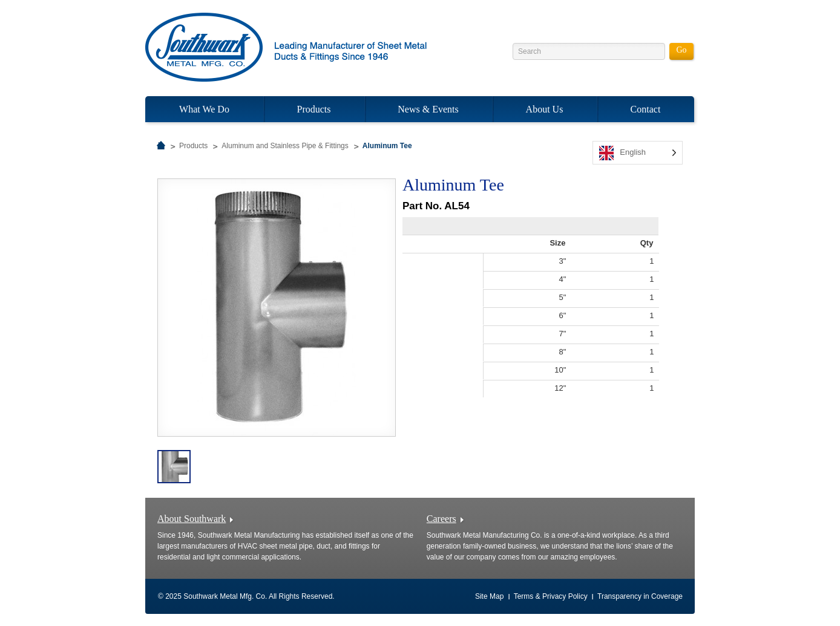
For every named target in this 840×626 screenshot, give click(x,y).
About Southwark (192, 519)
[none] (638, 153)
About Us (545, 109)
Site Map (489, 596)
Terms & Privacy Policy (551, 596)
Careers (441, 519)
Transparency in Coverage (640, 596)
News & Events (428, 109)
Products (314, 109)
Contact (646, 109)
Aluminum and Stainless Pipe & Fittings (285, 146)
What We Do (204, 109)
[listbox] (638, 153)
